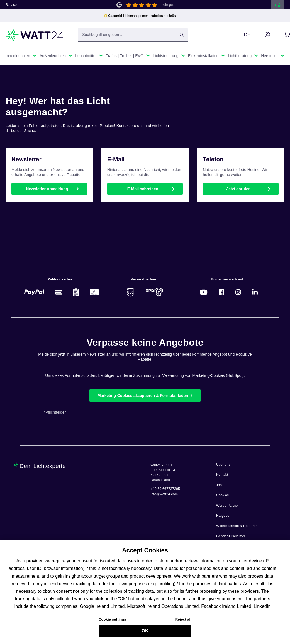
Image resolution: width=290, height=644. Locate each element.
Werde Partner (228, 506)
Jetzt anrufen (239, 189)
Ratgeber (223, 516)
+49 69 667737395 (165, 489)
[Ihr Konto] (261, 35)
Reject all (183, 622)
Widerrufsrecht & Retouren (237, 526)
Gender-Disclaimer (231, 536)
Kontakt (222, 475)
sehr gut (168, 5)
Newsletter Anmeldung (47, 189)
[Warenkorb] (281, 35)
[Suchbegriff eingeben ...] (133, 35)
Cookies (223, 495)
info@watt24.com (164, 494)
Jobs (220, 485)
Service (11, 5)
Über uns (223, 465)
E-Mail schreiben (143, 189)
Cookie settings (112, 622)
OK (145, 634)
